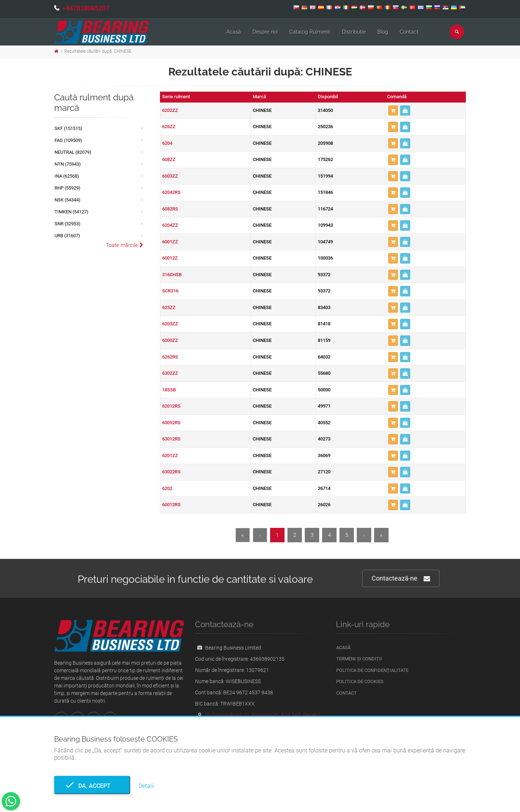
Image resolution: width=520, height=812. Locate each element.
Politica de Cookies (360, 681)
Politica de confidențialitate (372, 670)
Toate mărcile (125, 245)
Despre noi (265, 32)
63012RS (171, 439)
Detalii (147, 786)
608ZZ (169, 159)
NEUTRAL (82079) (73, 152)
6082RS (170, 209)
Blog (383, 32)
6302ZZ (170, 373)
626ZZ (169, 127)
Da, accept (92, 786)
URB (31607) (67, 236)
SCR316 (170, 291)
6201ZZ (170, 455)
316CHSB (172, 275)
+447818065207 (86, 8)
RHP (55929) (68, 188)
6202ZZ (170, 110)
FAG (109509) (68, 140)
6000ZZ (170, 340)
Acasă (234, 32)
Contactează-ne (401, 579)
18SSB (169, 390)
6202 (167, 488)
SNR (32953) (68, 224)
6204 (167, 143)
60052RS (171, 423)
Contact (409, 32)
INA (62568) (67, 176)
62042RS (171, 192)
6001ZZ (170, 242)
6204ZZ (170, 225)
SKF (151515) (68, 128)
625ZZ (169, 307)
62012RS (171, 406)
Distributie (354, 32)
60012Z (170, 258)
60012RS (171, 505)
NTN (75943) (68, 164)
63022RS (171, 472)
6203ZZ (170, 324)
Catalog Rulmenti (310, 32)
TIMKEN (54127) (71, 212)
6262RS (170, 357)
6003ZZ (170, 176)
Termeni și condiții (359, 659)
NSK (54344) (68, 200)
